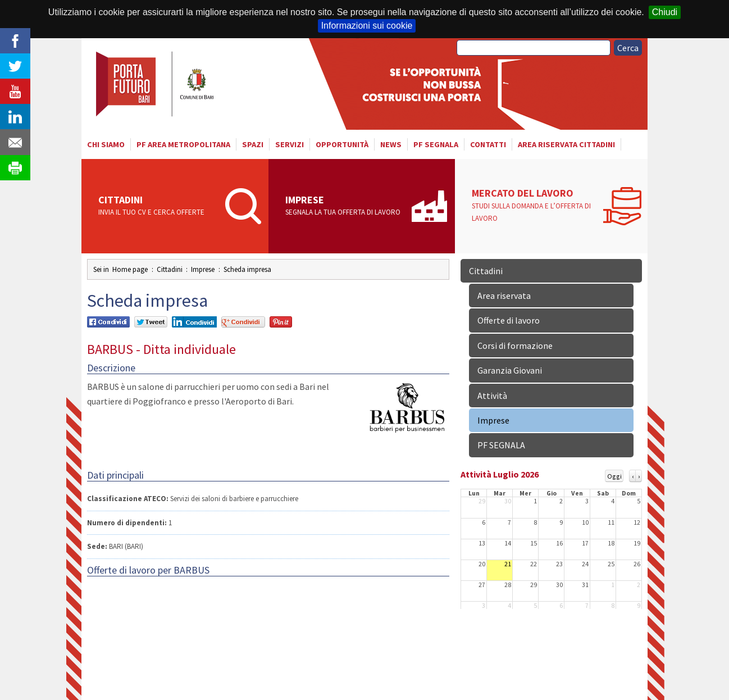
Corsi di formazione (515, 346)
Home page (130, 269)
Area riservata (504, 296)
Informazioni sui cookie (367, 26)
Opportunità (342, 144)
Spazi (253, 144)
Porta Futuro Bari (156, 84)
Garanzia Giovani (510, 370)
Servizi (290, 144)
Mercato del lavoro (534, 206)
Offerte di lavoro (509, 320)
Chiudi (665, 12)
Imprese (345, 206)
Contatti (488, 144)
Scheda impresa (247, 269)
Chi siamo (106, 144)
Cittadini (158, 206)
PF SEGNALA (436, 144)
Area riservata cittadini (566, 144)
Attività (492, 396)
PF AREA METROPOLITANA (183, 144)
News (391, 144)
